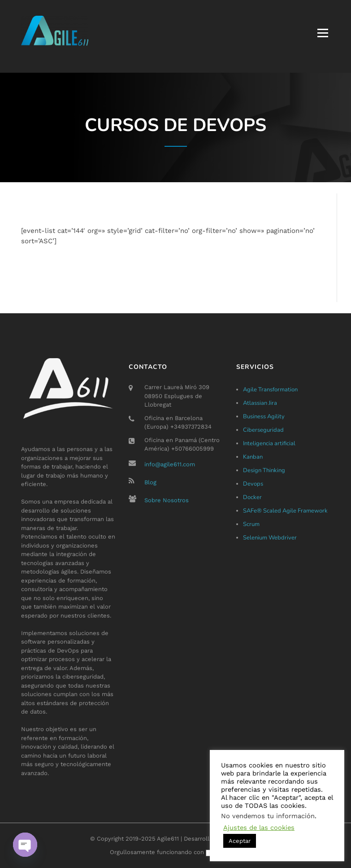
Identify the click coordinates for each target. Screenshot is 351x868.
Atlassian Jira (260, 403)
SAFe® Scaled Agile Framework (285, 511)
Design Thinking (264, 470)
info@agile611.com (170, 464)
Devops (253, 484)
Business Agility (264, 416)
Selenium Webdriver (270, 538)
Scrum (251, 524)
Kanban (253, 457)
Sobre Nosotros (167, 500)
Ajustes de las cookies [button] (259, 828)
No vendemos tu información (268, 816)
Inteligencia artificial (269, 443)
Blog (150, 482)
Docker (252, 497)
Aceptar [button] (240, 841)
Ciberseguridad (263, 430)
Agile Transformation (270, 390)
